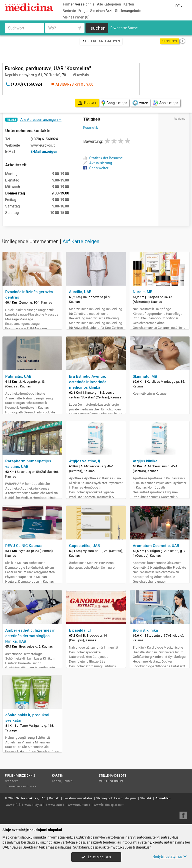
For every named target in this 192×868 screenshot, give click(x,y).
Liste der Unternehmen (101, 41)
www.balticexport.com (109, 805)
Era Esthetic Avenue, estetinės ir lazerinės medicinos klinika (88, 382)
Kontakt (54, 798)
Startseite (12, 781)
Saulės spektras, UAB (31, 798)
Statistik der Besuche (103, 158)
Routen (67, 781)
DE (179, 6)
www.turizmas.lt (79, 805)
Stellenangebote (128, 11)
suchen (98, 28)
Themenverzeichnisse (21, 786)
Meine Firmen (76, 17)
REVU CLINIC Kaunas (24, 546)
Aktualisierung (98, 163)
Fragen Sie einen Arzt (95, 11)
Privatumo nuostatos (78, 798)
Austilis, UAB (80, 292)
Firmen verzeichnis (79, 4)
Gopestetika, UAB (84, 546)
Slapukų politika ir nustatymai (116, 798)
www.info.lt (13, 805)
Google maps (114, 103)
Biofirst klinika (145, 630)
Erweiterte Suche (124, 28)
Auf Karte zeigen (81, 241)
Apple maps (165, 103)
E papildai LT (80, 630)
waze (140, 103)
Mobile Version (111, 781)
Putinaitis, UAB (18, 376)
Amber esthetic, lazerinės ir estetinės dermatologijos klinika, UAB (30, 636)
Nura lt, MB (143, 292)
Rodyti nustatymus (170, 857)
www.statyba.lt (34, 805)
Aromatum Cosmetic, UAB (156, 546)
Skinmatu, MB (145, 376)
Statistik (146, 798)
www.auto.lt (56, 805)
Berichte (69, 11)
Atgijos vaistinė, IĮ (84, 461)
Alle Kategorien (109, 4)
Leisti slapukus (96, 857)
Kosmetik (91, 128)
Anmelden (163, 798)
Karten (129, 4)
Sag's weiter (96, 168)
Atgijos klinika (145, 461)
